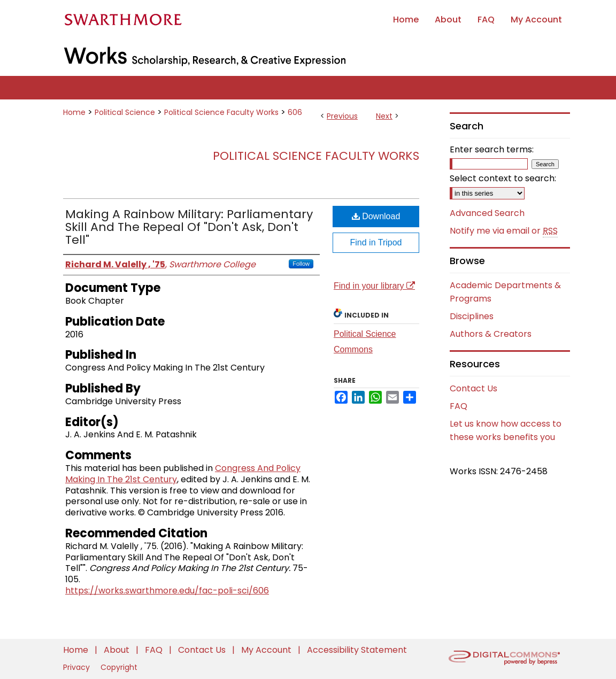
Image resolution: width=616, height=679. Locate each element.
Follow (301, 264)
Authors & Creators (491, 334)
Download (376, 216)
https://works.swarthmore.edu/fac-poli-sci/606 (167, 591)
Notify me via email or (504, 231)
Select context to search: (503, 178)
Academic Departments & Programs (505, 292)
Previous (342, 116)
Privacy (78, 667)
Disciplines (472, 316)
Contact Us (473, 388)
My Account (267, 650)
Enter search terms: (492, 149)
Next (384, 116)
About (118, 650)
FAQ (459, 406)
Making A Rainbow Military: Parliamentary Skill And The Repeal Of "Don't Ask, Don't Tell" (189, 227)
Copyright (119, 667)
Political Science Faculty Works (221, 112)
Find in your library (374, 286)
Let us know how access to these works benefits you (506, 430)
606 (295, 112)
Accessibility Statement (357, 650)
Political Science (125, 112)
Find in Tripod (376, 242)
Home (74, 112)
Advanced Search (487, 213)
